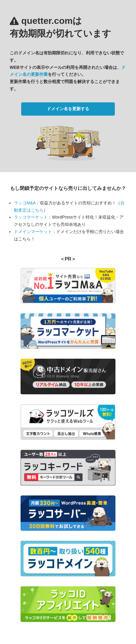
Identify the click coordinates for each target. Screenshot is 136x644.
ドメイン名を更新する (68, 109)
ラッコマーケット (31, 217)
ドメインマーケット (33, 232)
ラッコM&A (25, 203)
